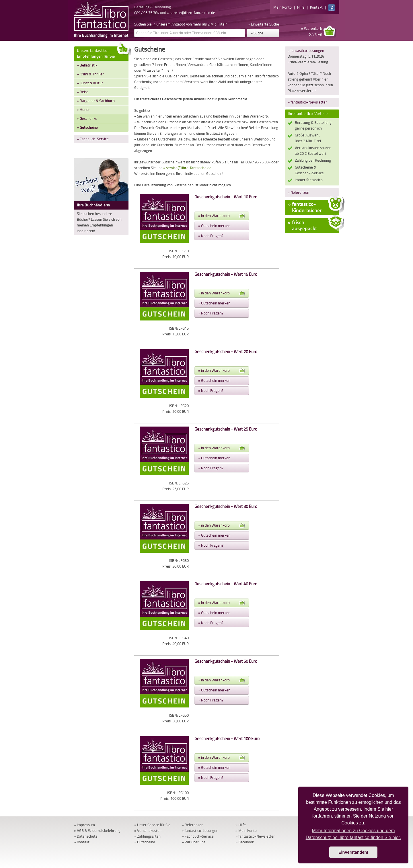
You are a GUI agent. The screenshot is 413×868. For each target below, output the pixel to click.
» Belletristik (87, 65)
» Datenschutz (86, 836)
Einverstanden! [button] (353, 852)
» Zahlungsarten (147, 836)
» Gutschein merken (214, 226)
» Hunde (84, 110)
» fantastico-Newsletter (307, 102)
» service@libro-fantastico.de (191, 13)
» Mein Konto (246, 831)
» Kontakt (82, 842)
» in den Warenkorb (222, 216)
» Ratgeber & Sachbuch (96, 101)
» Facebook (245, 842)
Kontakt (316, 7)
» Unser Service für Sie (152, 825)
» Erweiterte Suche (264, 24)
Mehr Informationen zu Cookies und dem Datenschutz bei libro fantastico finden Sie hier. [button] (353, 834)
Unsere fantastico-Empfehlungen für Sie (103, 53)
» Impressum (84, 825)
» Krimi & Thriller (90, 74)
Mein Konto (283, 7)
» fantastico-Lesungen (306, 51)
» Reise (83, 92)
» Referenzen (298, 192)
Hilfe (301, 7)
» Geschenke (87, 119)
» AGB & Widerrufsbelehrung (97, 831)
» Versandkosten (148, 831)
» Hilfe (241, 825)
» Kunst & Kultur (90, 83)
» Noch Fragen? (211, 236)
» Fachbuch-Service (93, 139)
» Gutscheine (87, 127)
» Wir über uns (194, 842)
